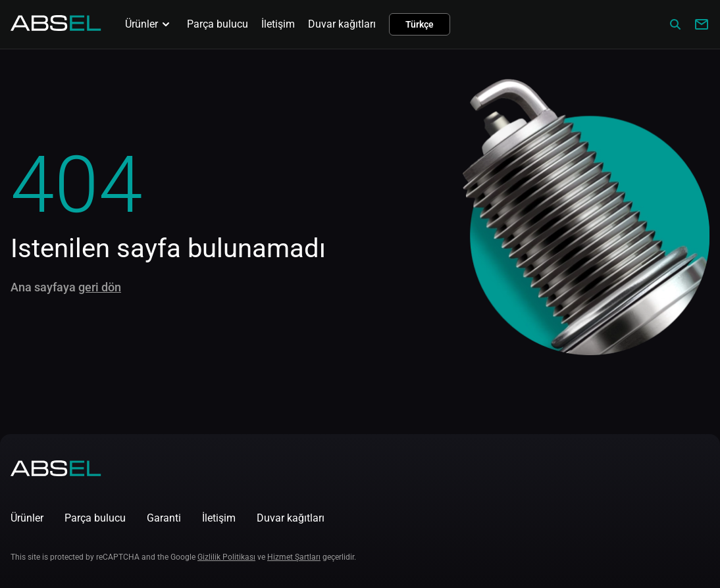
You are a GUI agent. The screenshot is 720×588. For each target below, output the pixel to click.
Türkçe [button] (420, 24)
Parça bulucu (218, 24)
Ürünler (149, 24)
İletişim (278, 24)
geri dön (100, 287)
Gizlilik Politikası (226, 557)
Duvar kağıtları (342, 24)
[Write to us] (702, 24)
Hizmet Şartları (294, 557)
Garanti (164, 518)
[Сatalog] (675, 24)
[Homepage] (56, 27)
